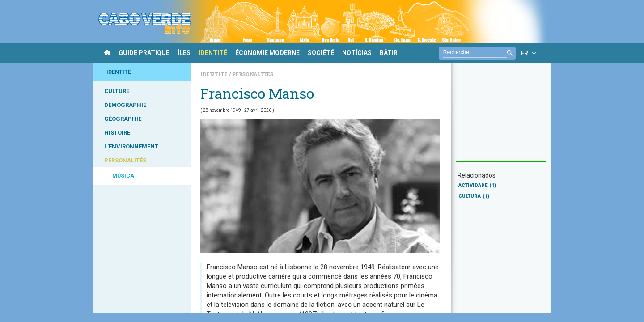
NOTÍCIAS (357, 53)
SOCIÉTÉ (321, 53)
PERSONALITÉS (125, 160)
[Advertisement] (501, 117)
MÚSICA (123, 176)
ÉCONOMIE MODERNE (267, 53)
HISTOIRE (117, 133)
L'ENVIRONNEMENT (131, 146)
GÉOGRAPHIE (123, 119)
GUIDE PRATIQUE (144, 53)
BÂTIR (389, 53)
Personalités (253, 74)
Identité (215, 74)
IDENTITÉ (213, 53)
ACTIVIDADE (477, 185)
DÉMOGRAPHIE (125, 105)
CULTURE (117, 91)
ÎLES (184, 53)
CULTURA (474, 196)
